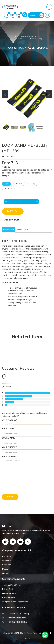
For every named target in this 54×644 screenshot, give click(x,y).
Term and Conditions (11, 585)
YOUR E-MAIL (8, 438)
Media (5, 569)
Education (7, 565)
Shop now (7, 561)
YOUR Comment (10, 457)
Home (16, 36)
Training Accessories (31, 36)
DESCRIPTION (9, 229)
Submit (10, 497)
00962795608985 (18, 622)
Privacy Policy (8, 589)
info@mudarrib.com (17, 618)
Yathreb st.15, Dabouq (19, 614)
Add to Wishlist (10, 220)
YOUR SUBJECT (9, 447)
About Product (22, 229)
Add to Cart (13, 211)
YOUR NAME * (9, 429)
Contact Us (7, 573)
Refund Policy (8, 598)
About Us (7, 556)
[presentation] (21, 487)
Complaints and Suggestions (15, 602)
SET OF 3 (8, 188)
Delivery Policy (9, 593)
